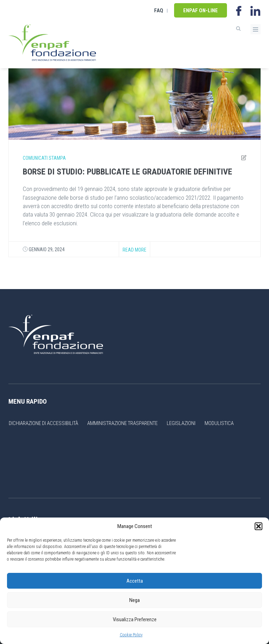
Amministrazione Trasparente (122, 423)
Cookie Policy (131, 635)
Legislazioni (181, 423)
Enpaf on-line (201, 11)
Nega (134, 600)
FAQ (159, 11)
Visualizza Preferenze (135, 619)
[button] (258, 526)
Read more (134, 250)
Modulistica (219, 423)
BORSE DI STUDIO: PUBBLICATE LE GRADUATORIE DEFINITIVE (127, 172)
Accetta (135, 581)
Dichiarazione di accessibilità (43, 423)
